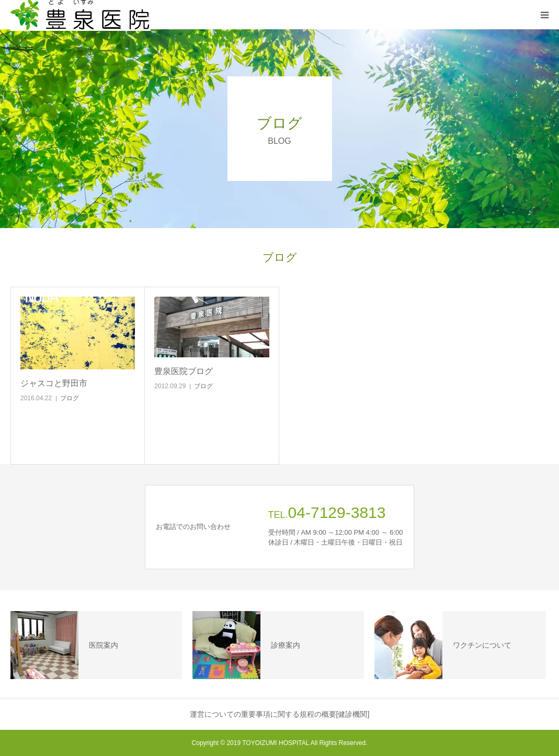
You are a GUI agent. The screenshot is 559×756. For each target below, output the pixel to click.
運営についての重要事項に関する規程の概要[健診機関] (280, 714)
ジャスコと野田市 (54, 383)
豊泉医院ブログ (184, 371)
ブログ (70, 398)
